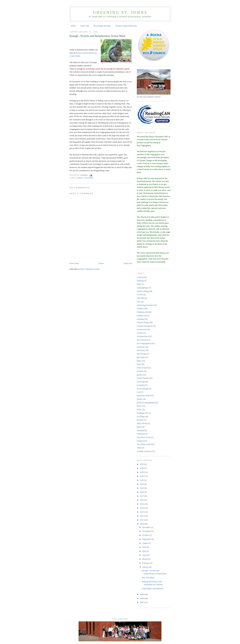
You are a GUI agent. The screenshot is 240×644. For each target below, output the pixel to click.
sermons (140, 420)
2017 (142, 496)
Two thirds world (144, 444)
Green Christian (143, 378)
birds (80, 178)
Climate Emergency (145, 326)
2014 (142, 508)
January (146, 567)
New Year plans (148, 578)
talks (139, 427)
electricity (141, 350)
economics (141, 347)
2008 (142, 598)
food (139, 364)
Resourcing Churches (102, 26)
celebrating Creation (145, 305)
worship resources (144, 451)
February (146, 563)
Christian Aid (142, 312)
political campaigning (145, 403)
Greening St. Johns (120, 12)
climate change (143, 322)
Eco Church (142, 340)
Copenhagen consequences (152, 588)
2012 (142, 516)
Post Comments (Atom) (90, 269)
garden (140, 375)
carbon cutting (143, 291)
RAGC (140, 406)
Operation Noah (143, 396)
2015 (142, 504)
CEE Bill (140, 298)
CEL (139, 302)
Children (89, 178)
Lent (139, 392)
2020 (142, 484)
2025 (142, 464)
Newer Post (74, 263)
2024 (142, 468)
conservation (142, 329)
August (145, 543)
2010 (142, 524)
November (147, 531)
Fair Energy (142, 354)
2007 (142, 602)
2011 (142, 520)
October (146, 535)
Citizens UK (142, 315)
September (147, 539)
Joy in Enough (143, 389)
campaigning (142, 288)
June (144, 547)
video (139, 448)
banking (140, 281)
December (147, 527)
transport (140, 441)
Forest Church (142, 368)
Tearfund (140, 430)
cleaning (140, 319)
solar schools (142, 423)
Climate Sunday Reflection (126, 26)
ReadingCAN (142, 413)
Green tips (141, 382)
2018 (142, 492)
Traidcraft (141, 434)
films (139, 361)
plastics (140, 399)
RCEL (139, 409)
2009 (142, 594)
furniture (140, 371)
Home (73, 26)
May (144, 551)
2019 (142, 488)
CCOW (140, 295)
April (145, 555)
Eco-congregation (144, 343)
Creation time (142, 336)
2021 (142, 480)
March (145, 559)
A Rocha (140, 277)
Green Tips (85, 26)
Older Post (128, 263)
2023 (142, 472)
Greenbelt (141, 385)
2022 (142, 476)
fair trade (140, 357)
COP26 (140, 333)
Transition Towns (144, 437)
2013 (142, 512)
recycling (141, 416)
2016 (142, 500)
